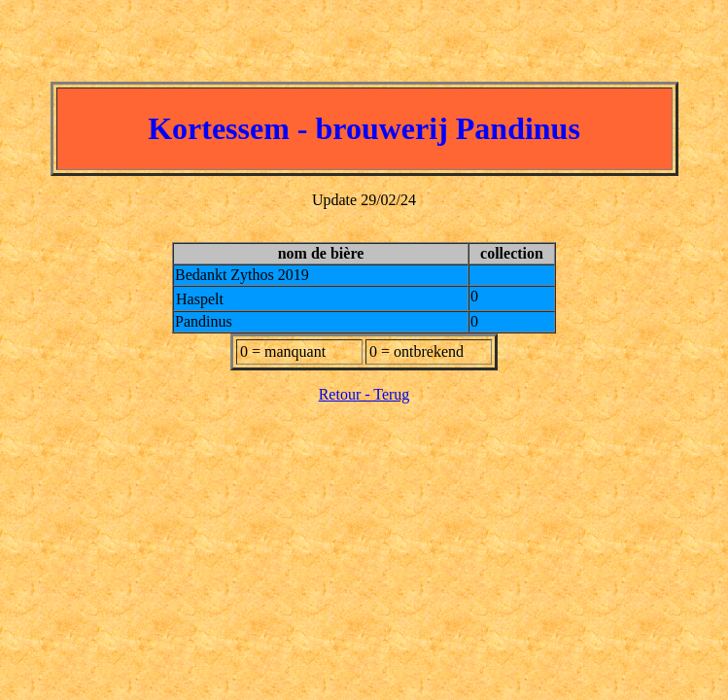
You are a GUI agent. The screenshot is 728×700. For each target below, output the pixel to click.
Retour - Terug (364, 394)
